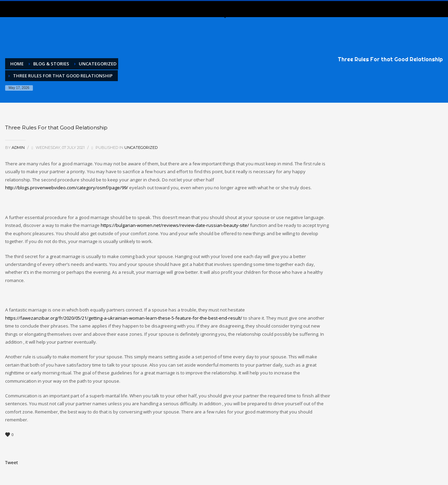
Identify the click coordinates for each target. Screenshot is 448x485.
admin (19, 148)
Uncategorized (141, 148)
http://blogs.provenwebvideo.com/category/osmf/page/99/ (67, 188)
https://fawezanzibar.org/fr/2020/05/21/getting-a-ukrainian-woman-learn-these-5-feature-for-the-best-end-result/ (124, 318)
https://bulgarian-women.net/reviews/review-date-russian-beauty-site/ (175, 225)
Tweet (11, 462)
